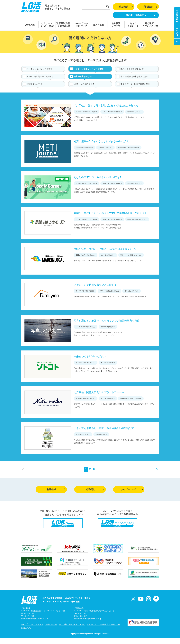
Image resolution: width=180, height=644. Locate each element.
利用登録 (150, 7)
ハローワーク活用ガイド (81, 25)
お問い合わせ (51, 630)
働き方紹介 (99, 25)
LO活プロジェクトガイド (32, 630)
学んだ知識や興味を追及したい (134, 76)
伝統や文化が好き (35, 84)
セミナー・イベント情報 (47, 25)
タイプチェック (132, 489)
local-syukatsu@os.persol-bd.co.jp (36, 625)
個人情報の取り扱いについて (72, 630)
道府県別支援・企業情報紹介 (64, 25)
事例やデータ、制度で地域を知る (135, 84)
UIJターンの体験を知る (84, 84)
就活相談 (126, 7)
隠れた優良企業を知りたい (132, 69)
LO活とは (30, 25)
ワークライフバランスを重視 (40, 69)
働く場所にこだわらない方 (150, 25)
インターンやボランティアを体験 (88, 69)
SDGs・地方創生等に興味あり (40, 76)
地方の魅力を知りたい (84, 76)
